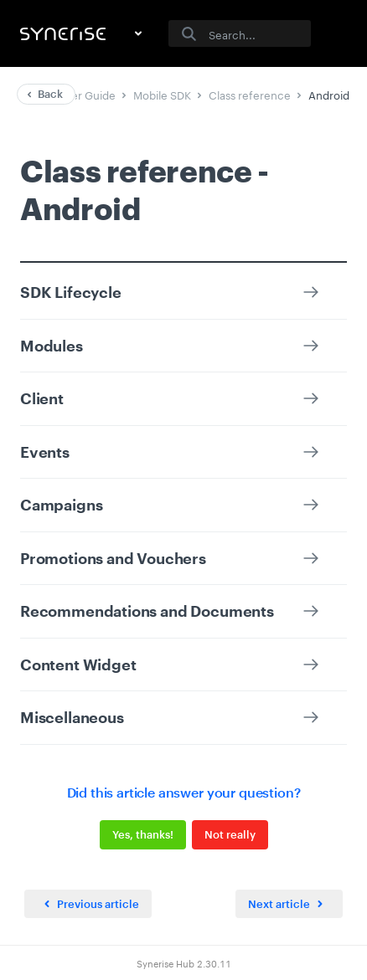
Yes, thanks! (143, 834)
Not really (230, 834)
